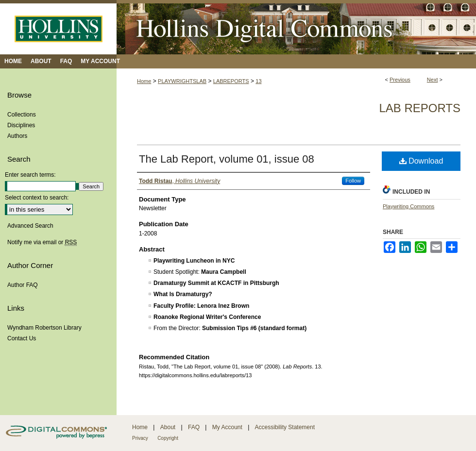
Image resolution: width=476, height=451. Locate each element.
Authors (17, 136)
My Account (227, 427)
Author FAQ (23, 285)
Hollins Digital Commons (296, 27)
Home (144, 81)
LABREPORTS (231, 81)
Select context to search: (37, 198)
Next (433, 80)
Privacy (140, 438)
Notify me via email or (42, 242)
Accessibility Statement (285, 427)
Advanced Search (30, 226)
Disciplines (21, 125)
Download (421, 161)
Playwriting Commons (408, 206)
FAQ (194, 427)
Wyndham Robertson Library (44, 328)
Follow (353, 181)
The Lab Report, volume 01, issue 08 (227, 159)
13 (258, 81)
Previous (400, 80)
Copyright (168, 438)
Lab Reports (420, 108)
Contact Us (22, 338)
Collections (22, 115)
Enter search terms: (30, 175)
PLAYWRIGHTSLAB (182, 81)
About (168, 427)
